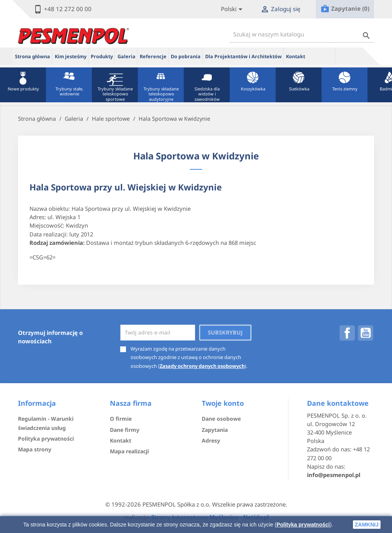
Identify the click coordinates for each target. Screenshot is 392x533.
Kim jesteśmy (71, 57)
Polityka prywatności (303, 525)
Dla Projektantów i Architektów (243, 57)
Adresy (211, 440)
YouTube (366, 333)
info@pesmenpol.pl (334, 475)
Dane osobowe (221, 419)
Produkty (102, 57)
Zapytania (215, 430)
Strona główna (33, 57)
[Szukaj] (302, 34)
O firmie (121, 419)
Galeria (127, 57)
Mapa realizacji (129, 451)
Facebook (347, 333)
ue (322, 56)
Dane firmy (125, 430)
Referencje (153, 57)
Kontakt (296, 57)
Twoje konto (223, 403)
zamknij (367, 525)
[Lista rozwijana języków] (233, 9)
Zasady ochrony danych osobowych (202, 366)
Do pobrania (186, 57)
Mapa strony (35, 449)
